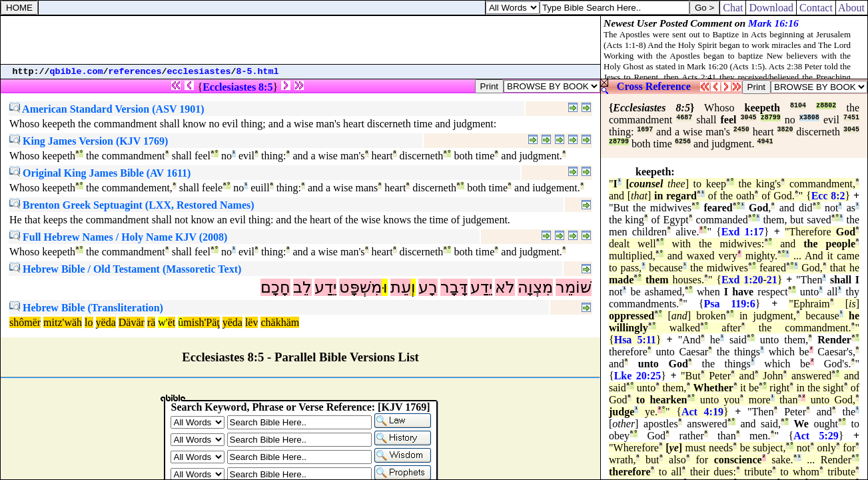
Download (771, 8)
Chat (733, 8)
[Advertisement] (300, 40)
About (852, 8)
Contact (816, 8)
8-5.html (258, 72)
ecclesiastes (199, 72)
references (135, 72)
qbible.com (77, 72)
